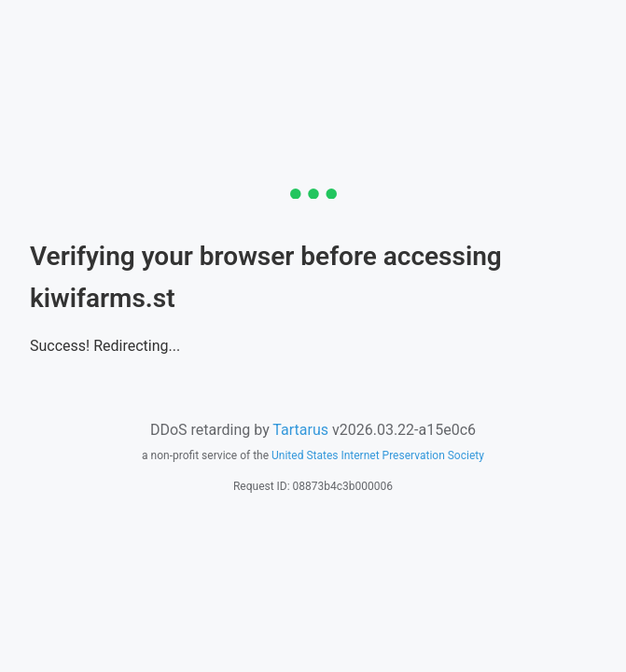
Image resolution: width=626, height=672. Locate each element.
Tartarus (300, 430)
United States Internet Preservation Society (378, 455)
